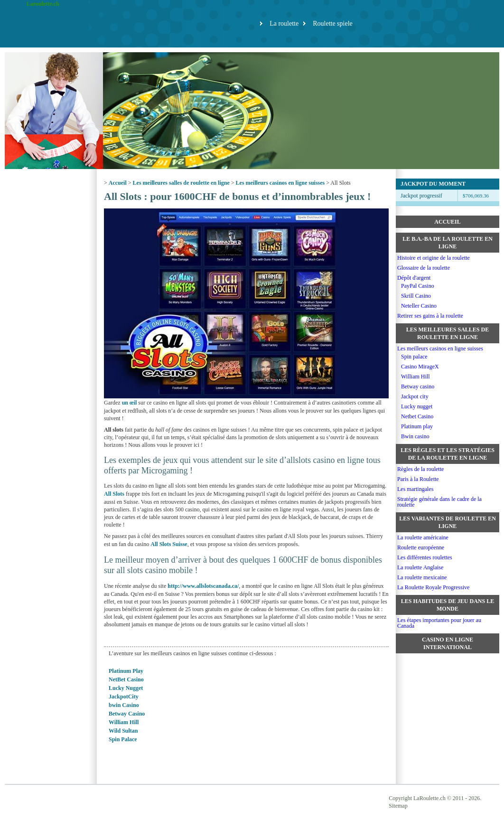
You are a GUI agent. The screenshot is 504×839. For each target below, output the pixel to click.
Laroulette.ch (43, 4)
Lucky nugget (417, 406)
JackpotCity (124, 697)
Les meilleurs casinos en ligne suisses (280, 183)
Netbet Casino (417, 416)
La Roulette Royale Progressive (433, 587)
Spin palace (414, 357)
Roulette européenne (421, 547)
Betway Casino (127, 714)
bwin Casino (124, 705)
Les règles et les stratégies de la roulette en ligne (448, 454)
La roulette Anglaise (420, 567)
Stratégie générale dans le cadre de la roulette (439, 502)
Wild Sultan (123, 731)
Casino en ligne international (448, 643)
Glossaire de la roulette (424, 268)
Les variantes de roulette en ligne (448, 522)
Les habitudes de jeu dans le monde (448, 605)
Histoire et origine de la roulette (434, 258)
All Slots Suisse (169, 544)
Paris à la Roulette (418, 479)
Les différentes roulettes (425, 557)
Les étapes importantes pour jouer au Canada (439, 623)
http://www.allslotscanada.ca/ (203, 586)
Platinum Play (126, 671)
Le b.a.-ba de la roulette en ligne (448, 243)
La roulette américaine (423, 537)
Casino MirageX (420, 367)
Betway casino (418, 387)
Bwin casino (415, 436)
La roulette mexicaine (422, 577)
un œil (130, 403)
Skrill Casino (416, 296)
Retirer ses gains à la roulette (430, 316)
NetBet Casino (126, 679)
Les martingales (415, 489)
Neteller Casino (419, 306)
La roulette (284, 24)
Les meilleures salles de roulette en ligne (181, 183)
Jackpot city (415, 396)
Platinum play (417, 426)
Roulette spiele (333, 24)
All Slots (114, 494)
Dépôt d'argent (414, 278)
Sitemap (398, 806)
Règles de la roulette (420, 469)
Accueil (118, 183)
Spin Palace (123, 739)
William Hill (124, 722)
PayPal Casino (418, 286)
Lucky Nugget (126, 688)
